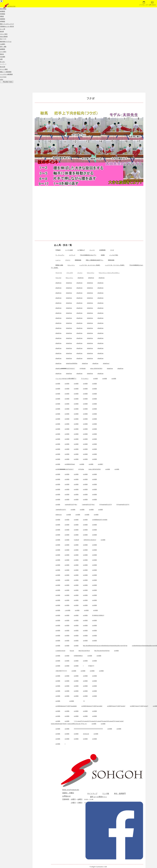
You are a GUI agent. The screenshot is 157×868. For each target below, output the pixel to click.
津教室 (2, 16)
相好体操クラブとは (6, 42)
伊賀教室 (3, 14)
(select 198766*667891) (96, 368)
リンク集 (106, 794)
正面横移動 (102, 250)
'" (65, 744)
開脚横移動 (78, 260)
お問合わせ (66, 796)
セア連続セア (81, 250)
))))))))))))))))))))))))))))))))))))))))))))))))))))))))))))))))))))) (88, 729)
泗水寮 (2, 31)
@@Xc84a (81, 469)
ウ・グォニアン (60, 255)
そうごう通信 (4, 69)
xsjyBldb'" (100, 464)
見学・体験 (3, 47)
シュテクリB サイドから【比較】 (115, 265)
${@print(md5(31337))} (106, 504)
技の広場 (3, 67)
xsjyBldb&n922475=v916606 (100, 520)
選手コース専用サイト (98, 797)
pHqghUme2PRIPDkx (72, 363)
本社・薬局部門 (120, 794)
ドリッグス (70, 273)
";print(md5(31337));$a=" (88, 504)
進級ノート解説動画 (6, 72)
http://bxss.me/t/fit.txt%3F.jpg (102, 651)
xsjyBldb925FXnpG (70, 464)
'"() (84, 701)
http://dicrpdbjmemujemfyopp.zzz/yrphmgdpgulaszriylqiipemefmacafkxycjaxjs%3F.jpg (105, 646)
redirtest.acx (59, 515)
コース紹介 (3, 52)
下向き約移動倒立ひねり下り (88, 255)
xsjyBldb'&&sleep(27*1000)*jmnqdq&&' (66, 706)
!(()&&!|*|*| (91, 666)
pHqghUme (81, 278)
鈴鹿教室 (3, 11)
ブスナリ (68, 260)
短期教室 (3, 49)
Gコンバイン (91, 273)
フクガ (112, 250)
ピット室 (3, 29)
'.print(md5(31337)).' (61, 510)
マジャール (59, 273)
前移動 (103, 255)
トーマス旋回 (69, 250)
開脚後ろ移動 (59, 265)
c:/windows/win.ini (60, 651)
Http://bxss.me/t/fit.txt (84, 651)
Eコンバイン (71, 265)
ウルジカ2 (58, 278)
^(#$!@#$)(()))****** (61, 671)
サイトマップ (92, 794)
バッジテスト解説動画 (6, 74)
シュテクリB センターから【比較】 (90, 265)
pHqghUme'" (106, 363)
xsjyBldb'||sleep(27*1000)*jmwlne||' (116, 706)
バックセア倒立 (114, 255)
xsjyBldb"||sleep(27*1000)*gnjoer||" (139, 706)
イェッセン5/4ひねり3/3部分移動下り (66, 379)
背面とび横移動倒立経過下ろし (95, 260)
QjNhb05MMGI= (78, 656)
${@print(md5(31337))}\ (123, 504)
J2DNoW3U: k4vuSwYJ (90, 540)
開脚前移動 (111, 260)
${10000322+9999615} (98, 615)
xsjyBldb (95, 379)
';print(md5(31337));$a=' (71, 504)
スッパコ (92, 250)
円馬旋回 (58, 250)
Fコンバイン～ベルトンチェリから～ (109, 273)
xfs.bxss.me (86, 734)
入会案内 (3, 44)
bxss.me (72, 651)
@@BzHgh (83, 368)
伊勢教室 (3, 21)
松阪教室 (3, 19)
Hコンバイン (69, 278)
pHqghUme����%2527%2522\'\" (65, 368)
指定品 (2, 54)
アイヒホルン (85, 379)
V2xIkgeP (76, 540)
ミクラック (72, 255)
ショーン (58, 260)
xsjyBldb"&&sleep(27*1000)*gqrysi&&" (92, 706)
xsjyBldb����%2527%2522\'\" (65, 469)
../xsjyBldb (67, 610)
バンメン (80, 273)
